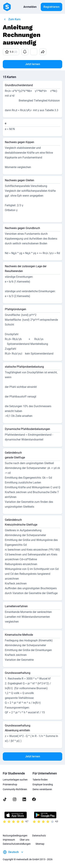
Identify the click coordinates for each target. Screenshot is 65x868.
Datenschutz (39, 836)
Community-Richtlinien (15, 789)
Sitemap (40, 844)
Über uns (25, 840)
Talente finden (40, 780)
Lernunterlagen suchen (15, 780)
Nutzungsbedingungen (15, 836)
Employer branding (43, 784)
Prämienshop (10, 784)
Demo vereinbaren (42, 789)
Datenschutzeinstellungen (17, 844)
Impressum (9, 840)
